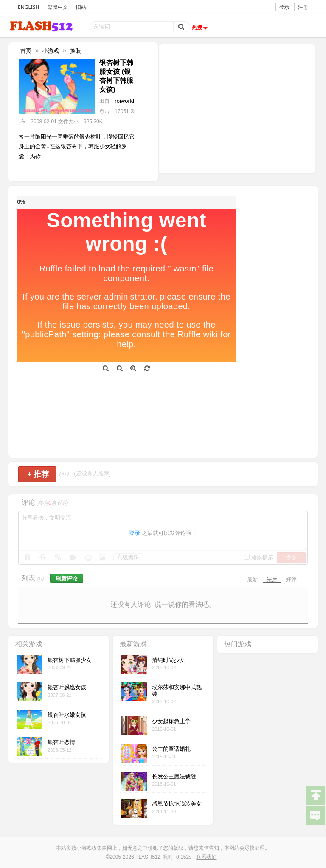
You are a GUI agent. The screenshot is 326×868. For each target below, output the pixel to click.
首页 (26, 51)
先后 (272, 579)
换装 (76, 51)
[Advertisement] (237, 108)
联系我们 (206, 857)
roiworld (124, 101)
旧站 (81, 7)
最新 (253, 579)
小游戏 (51, 51)
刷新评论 (67, 578)
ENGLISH (28, 7)
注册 (303, 7)
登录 (284, 7)
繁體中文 (58, 7)
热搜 (201, 28)
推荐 (38, 474)
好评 (291, 579)
